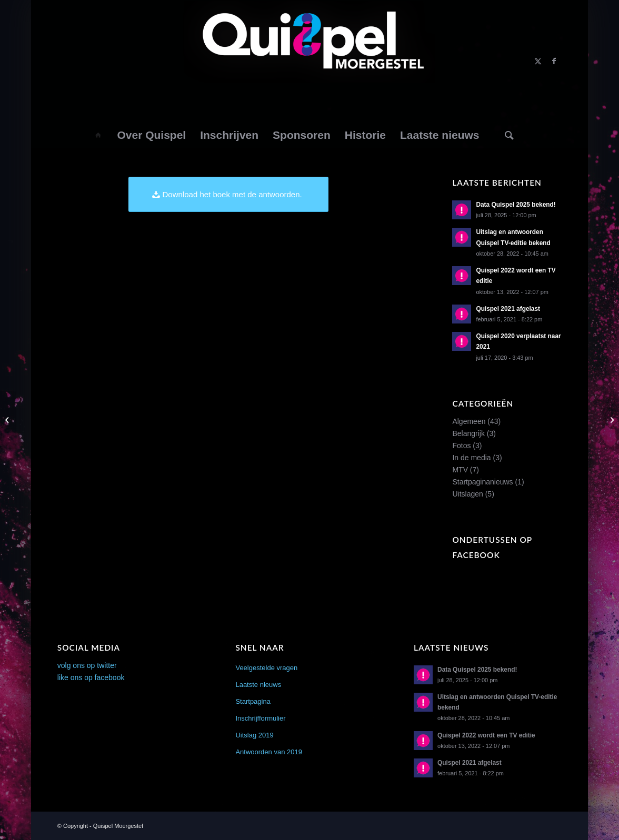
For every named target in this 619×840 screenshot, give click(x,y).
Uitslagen (467, 494)
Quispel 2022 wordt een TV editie (486, 735)
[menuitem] (98, 135)
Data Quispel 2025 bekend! (516, 205)
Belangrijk (468, 433)
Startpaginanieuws (482, 482)
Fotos (461, 446)
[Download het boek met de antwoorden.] (228, 194)
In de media (471, 458)
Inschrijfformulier (260, 718)
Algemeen (469, 421)
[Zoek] (510, 135)
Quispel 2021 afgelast (508, 309)
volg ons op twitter (87, 665)
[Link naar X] (538, 61)
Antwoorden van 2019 (268, 752)
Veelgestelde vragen (266, 668)
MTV (460, 470)
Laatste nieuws (258, 685)
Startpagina (253, 701)
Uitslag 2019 (254, 735)
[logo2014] (309, 61)
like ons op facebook (91, 677)
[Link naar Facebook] (554, 61)
